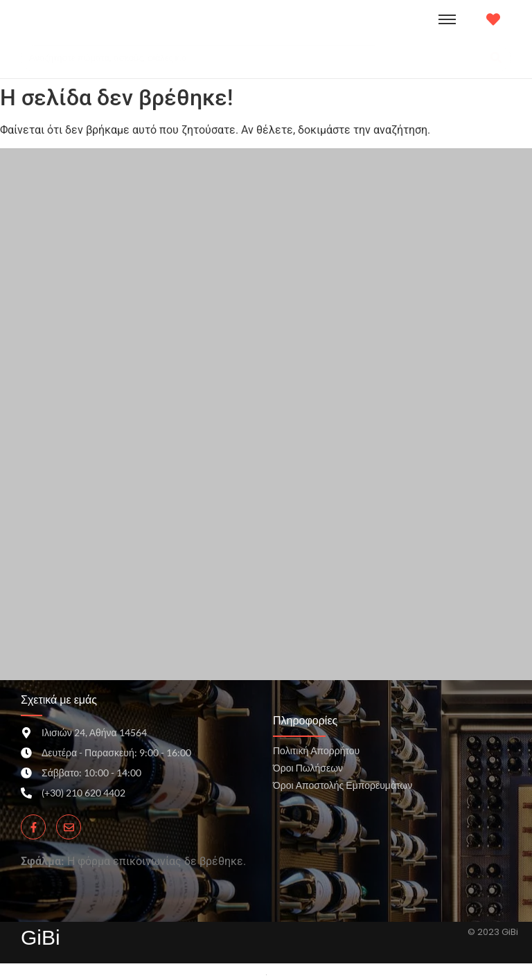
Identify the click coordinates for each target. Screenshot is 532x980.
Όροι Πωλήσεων (308, 768)
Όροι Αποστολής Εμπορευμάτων (343, 785)
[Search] (252, 58)
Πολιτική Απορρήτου (316, 750)
